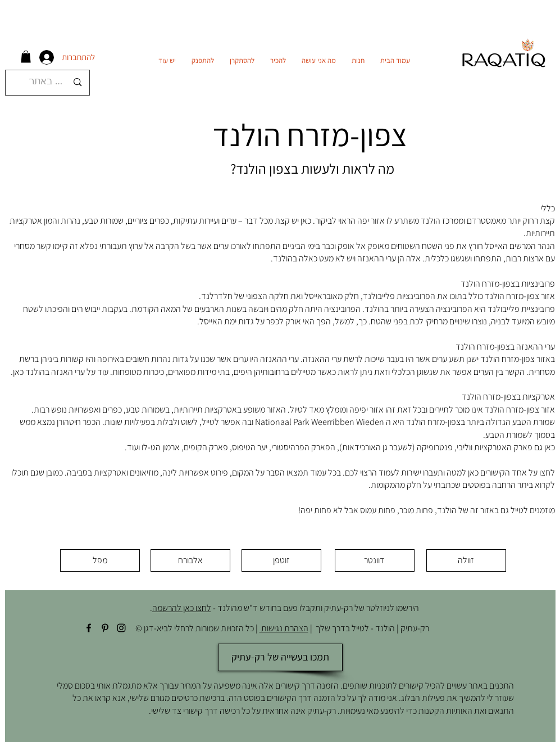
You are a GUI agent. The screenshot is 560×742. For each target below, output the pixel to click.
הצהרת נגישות (284, 628)
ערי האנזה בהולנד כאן (49, 372)
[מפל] (100, 560)
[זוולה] (466, 560)
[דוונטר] (375, 560)
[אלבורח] (190, 560)
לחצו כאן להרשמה (182, 608)
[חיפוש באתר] (49, 83)
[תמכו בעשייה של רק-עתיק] (280, 657)
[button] (26, 57)
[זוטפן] (281, 560)
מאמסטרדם (486, 221)
